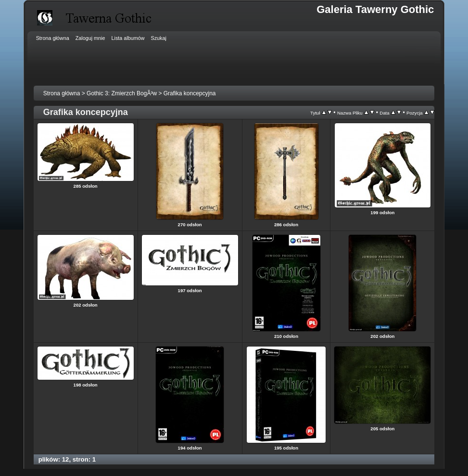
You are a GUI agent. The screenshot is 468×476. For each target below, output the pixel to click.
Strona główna (62, 93)
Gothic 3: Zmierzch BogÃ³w (122, 93)
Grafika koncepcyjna (190, 93)
